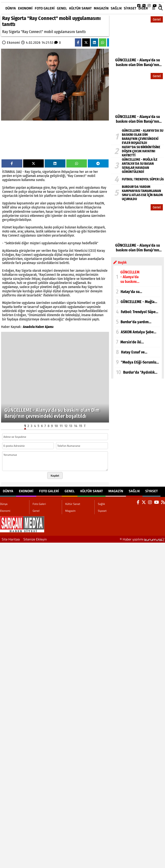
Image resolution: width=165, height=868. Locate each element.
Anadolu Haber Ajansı (38, 327)
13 (71, 426)
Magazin (101, 8)
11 (61, 426)
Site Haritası (11, 539)
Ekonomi (25, 8)
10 (56, 426)
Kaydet (55, 476)
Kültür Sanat (80, 8)
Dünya (11, 8)
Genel (62, 8)
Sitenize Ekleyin (35, 539)
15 (81, 426)
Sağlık (116, 8)
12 (66, 426)
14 (76, 426)
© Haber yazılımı (142, 539)
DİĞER (143, 8)
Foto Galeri (45, 8)
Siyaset (130, 8)
